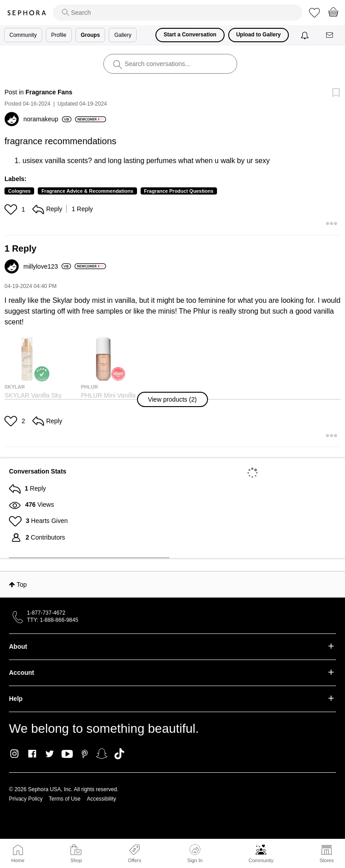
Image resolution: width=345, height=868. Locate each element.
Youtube (67, 754)
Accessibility (101, 799)
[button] (12, 209)
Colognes (19, 191)
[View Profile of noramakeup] (47, 119)
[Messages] (330, 35)
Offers (135, 860)
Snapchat (102, 754)
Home (18, 860)
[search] (178, 13)
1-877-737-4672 (46, 613)
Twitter (50, 754)
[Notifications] (306, 35)
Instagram (15, 754)
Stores (327, 860)
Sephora (27, 13)
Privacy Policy (26, 799)
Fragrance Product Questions (179, 191)
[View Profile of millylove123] (47, 266)
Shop (76, 860)
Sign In (195, 854)
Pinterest (85, 754)
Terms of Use (65, 799)
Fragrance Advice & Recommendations (87, 191)
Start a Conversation (190, 35)
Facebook (32, 754)
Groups (91, 35)
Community (261, 860)
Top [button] (22, 585)
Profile (59, 35)
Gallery (123, 35)
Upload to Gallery (259, 35)
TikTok (119, 754)
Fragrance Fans (49, 92)
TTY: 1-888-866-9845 (53, 620)
